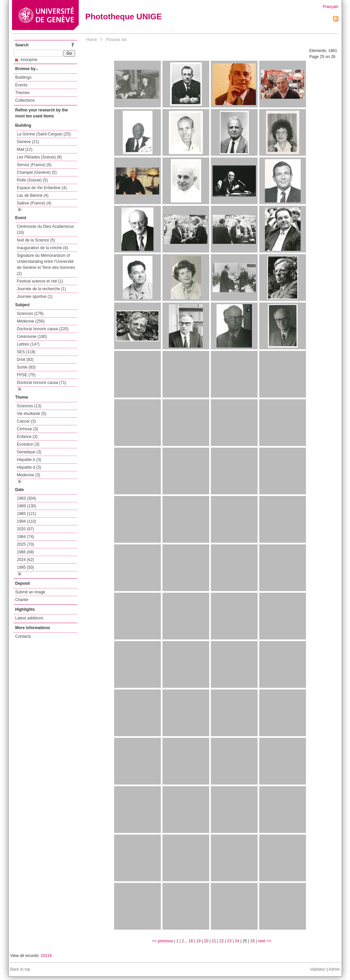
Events (22, 85)
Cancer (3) (27, 421)
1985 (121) (27, 514)
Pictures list (116, 40)
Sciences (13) (29, 406)
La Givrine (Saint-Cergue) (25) (44, 134)
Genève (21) (28, 142)
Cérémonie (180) (32, 337)
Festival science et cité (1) (40, 281)
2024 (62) (26, 560)
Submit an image (30, 592)
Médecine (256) (31, 321)
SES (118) (26, 352)
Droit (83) (25, 360)
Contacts (23, 636)
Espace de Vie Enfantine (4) (42, 188)
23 (229, 941)
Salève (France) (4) (34, 203)
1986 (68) (26, 552)
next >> (265, 941)
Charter (22, 600)
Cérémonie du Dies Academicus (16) (46, 229)
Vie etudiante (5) (32, 414)
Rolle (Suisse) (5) (33, 180)
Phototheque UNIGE (124, 17)
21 (214, 941)
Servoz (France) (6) (34, 165)
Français (330, 7)
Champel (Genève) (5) (37, 172)
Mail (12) (25, 149)
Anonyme (26, 60)
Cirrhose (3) (28, 429)
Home (92, 40)
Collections (25, 100)
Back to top (20, 969)
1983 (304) (27, 498)
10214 (46, 956)
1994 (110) (27, 521)
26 (252, 941)
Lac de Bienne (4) (33, 195)
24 (237, 941)
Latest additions (29, 618)
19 (198, 941)
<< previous (163, 941)
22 (221, 941)
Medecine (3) (29, 475)
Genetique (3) (29, 452)
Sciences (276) (30, 314)
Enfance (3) (27, 437)
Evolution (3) (28, 444)
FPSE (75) (26, 375)
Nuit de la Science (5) (36, 240)
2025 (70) (26, 544)
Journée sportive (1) (35, 297)
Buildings (24, 77)
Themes (23, 93)
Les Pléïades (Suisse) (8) (40, 157)
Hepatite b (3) (29, 460)
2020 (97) (26, 529)
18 (191, 941)
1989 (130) (27, 506)
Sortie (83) (26, 367)
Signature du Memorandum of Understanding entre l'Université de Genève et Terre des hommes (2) (46, 265)
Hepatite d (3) (29, 467)
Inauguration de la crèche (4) (43, 248)
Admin (334, 969)
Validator (318, 969)
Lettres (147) (28, 344)
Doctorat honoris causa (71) (42, 383)
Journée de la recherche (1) (42, 289)
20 (206, 941)
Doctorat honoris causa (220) (43, 329)
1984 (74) (26, 537)
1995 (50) (26, 567)
